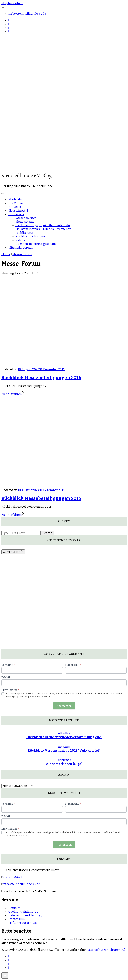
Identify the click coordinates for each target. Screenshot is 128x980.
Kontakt (14, 908)
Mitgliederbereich (21, 248)
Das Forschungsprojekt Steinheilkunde (43, 225)
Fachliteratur (24, 233)
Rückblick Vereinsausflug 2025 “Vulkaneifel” (64, 751)
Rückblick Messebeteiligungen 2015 (41, 498)
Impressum (17, 919)
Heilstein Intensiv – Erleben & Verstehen (43, 229)
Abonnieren (64, 706)
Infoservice (16, 214)
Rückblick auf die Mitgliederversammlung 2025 (64, 737)
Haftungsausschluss (23, 923)
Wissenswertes (26, 218)
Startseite (15, 199)
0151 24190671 (12, 877)
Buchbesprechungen (30, 236)
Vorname (8, 665)
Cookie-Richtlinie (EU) (24, 912)
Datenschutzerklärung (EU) (27, 915)
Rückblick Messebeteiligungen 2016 (41, 378)
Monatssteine (25, 222)
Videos (20, 240)
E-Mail (7, 677)
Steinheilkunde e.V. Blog (26, 175)
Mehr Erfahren (13, 394)
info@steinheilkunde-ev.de (27, 14)
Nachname (73, 665)
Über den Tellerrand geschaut (36, 244)
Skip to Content (12, 3)
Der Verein (16, 203)
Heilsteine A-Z (18, 211)
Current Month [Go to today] (13, 552)
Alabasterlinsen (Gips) (64, 764)
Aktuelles (15, 207)
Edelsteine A (64, 760)
